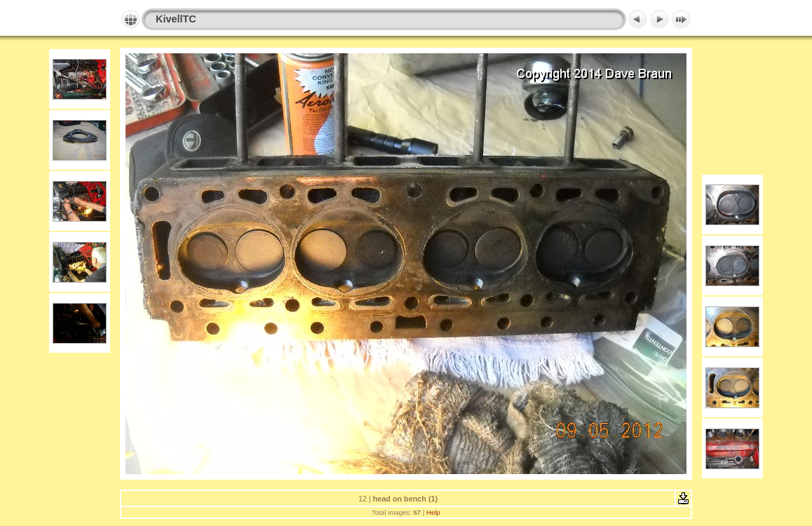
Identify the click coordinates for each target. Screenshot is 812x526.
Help (433, 512)
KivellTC (176, 19)
